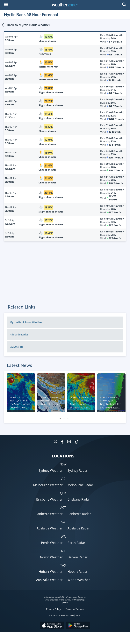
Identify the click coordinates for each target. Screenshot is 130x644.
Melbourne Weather (48, 485)
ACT (63, 508)
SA (63, 522)
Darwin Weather (51, 557)
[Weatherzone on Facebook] (62, 442)
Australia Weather (49, 580)
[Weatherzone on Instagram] (69, 442)
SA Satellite (17, 347)
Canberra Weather (49, 514)
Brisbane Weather (49, 499)
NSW (63, 464)
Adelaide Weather (50, 528)
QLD (63, 493)
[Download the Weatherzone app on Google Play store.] (78, 626)
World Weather (79, 580)
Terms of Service (75, 609)
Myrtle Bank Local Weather (26, 322)
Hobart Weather (51, 572)
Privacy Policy (53, 609)
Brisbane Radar (79, 499)
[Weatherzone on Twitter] (55, 442)
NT (63, 551)
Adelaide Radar (19, 334)
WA (63, 536)
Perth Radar (76, 543)
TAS (63, 565)
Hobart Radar (78, 572)
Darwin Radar (78, 557)
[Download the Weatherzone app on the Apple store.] (52, 626)
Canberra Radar (79, 514)
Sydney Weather (51, 471)
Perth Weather (52, 543)
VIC (63, 479)
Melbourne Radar (80, 485)
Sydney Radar (78, 471)
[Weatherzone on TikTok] (77, 442)
